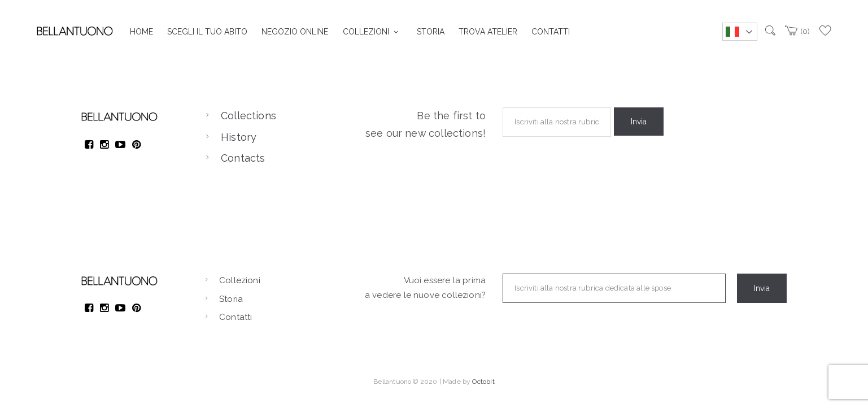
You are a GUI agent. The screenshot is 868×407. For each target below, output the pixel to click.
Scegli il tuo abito (207, 32)
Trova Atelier (488, 32)
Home (141, 32)
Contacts (243, 158)
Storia (431, 32)
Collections (248, 116)
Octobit (483, 382)
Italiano (732, 32)
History (239, 137)
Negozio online (295, 32)
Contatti (551, 32)
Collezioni (366, 32)
